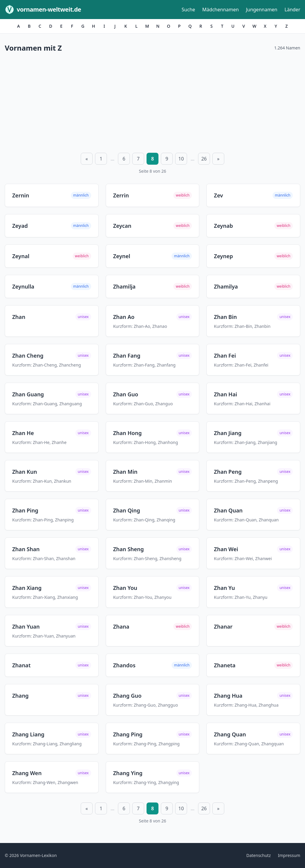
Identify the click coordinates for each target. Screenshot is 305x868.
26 (204, 159)
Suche (188, 10)
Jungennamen (262, 10)
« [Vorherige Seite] (87, 159)
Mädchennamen (221, 10)
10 (181, 159)
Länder (292, 10)
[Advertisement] (152, 102)
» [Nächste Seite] (218, 159)
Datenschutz (259, 855)
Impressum (289, 855)
